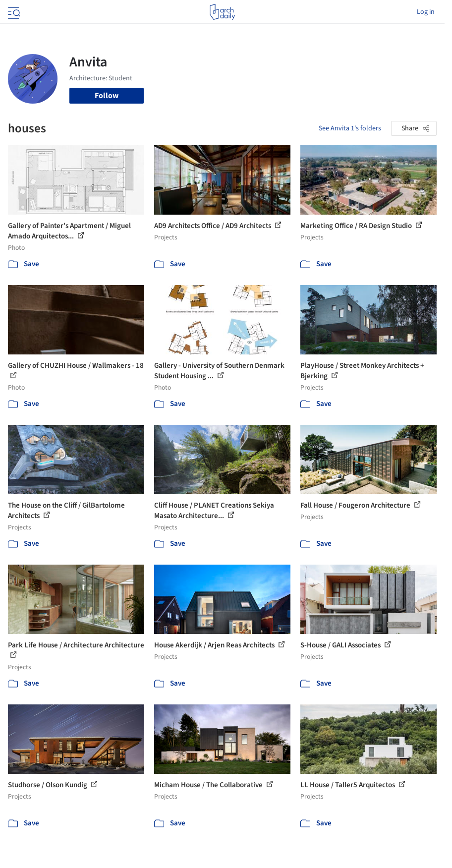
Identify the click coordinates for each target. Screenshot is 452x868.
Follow (107, 96)
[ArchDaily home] (222, 12)
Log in (426, 12)
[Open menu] (13, 12)
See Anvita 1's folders (350, 128)
